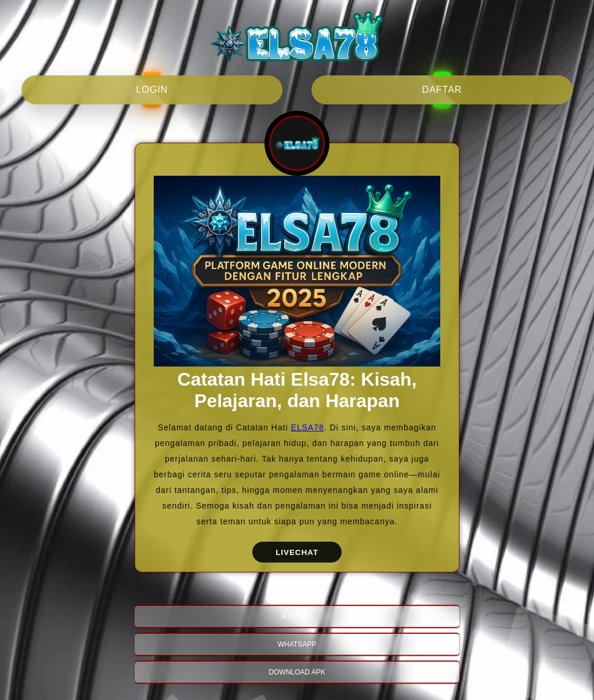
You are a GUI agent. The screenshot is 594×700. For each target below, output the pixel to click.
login (152, 90)
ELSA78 (307, 427)
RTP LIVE (297, 616)
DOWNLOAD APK (297, 672)
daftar (442, 90)
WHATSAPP (297, 644)
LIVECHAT (297, 552)
